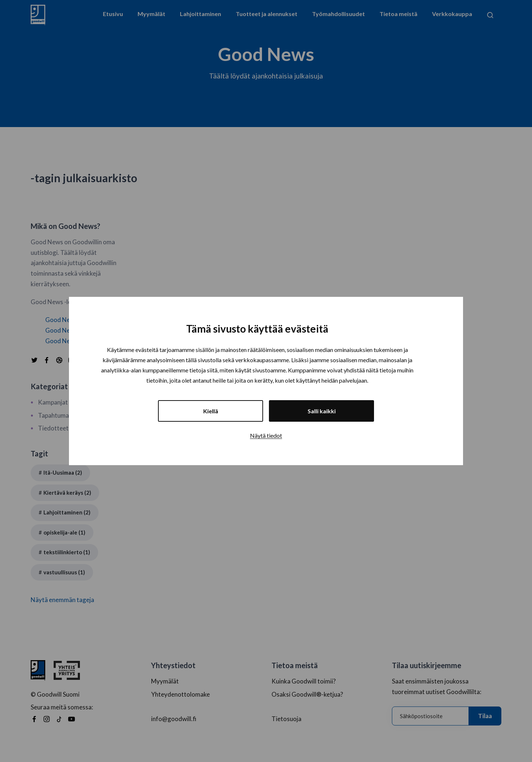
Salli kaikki (322, 411)
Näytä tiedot (266, 435)
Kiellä (211, 411)
